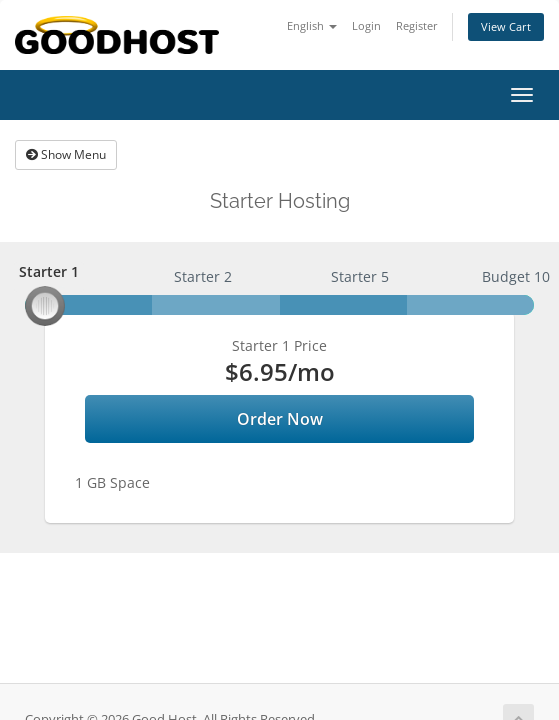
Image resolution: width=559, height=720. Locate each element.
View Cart (506, 26)
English (312, 25)
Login (366, 25)
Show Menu (66, 154)
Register (417, 25)
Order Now (280, 419)
